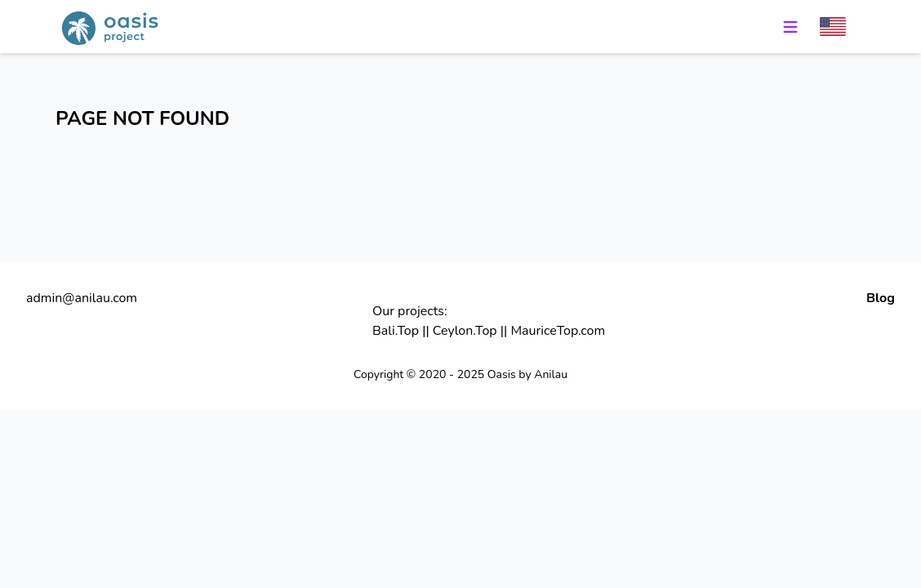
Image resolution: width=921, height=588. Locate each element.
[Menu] (790, 27)
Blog (881, 298)
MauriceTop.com (558, 331)
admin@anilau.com (82, 298)
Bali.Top (396, 331)
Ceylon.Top (465, 331)
